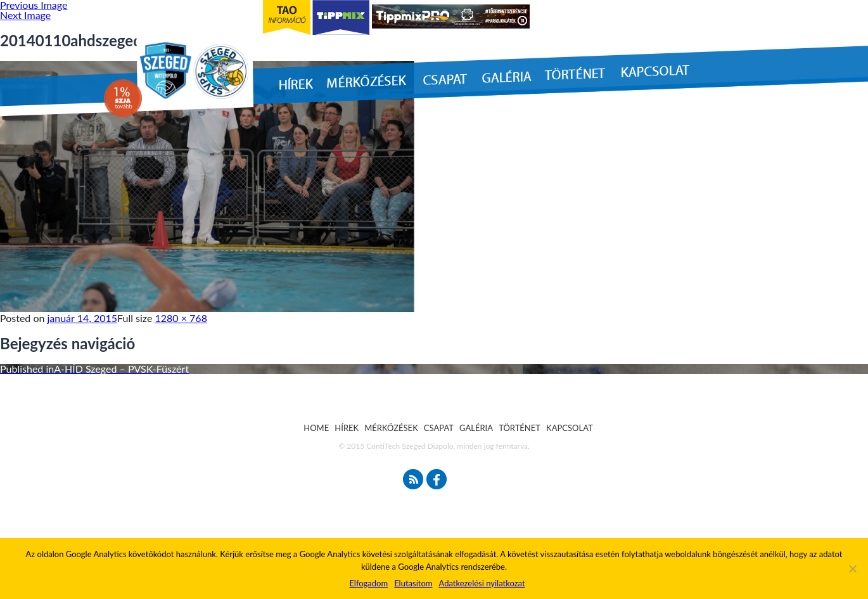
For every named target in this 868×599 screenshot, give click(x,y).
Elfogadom (368, 583)
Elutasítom (413, 583)
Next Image (25, 15)
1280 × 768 (181, 318)
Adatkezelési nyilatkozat (482, 583)
